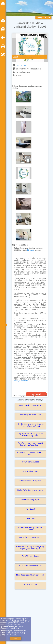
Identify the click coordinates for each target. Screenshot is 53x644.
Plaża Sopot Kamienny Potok (30, 565)
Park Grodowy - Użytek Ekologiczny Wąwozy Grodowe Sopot (30, 548)
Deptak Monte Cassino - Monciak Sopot (30, 453)
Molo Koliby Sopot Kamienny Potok (30, 575)
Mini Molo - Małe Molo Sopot (30, 537)
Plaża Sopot (30, 518)
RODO (15, 635)
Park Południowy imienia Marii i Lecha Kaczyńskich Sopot (30, 444)
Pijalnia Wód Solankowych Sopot (30, 490)
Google (16, 621)
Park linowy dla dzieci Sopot (30, 415)
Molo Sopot (30, 509)
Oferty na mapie (44, 18)
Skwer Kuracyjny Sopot (30, 500)
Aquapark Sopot (30, 584)
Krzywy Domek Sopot (30, 462)
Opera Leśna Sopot (30, 471)
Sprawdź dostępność (36, 395)
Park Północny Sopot (30, 556)
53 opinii (31, 250)
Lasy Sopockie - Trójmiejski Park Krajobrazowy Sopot (30, 435)
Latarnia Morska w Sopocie (30, 481)
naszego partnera (21, 381)
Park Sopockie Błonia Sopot (30, 405)
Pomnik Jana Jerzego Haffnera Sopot (30, 529)
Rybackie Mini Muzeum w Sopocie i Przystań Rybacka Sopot (30, 425)
